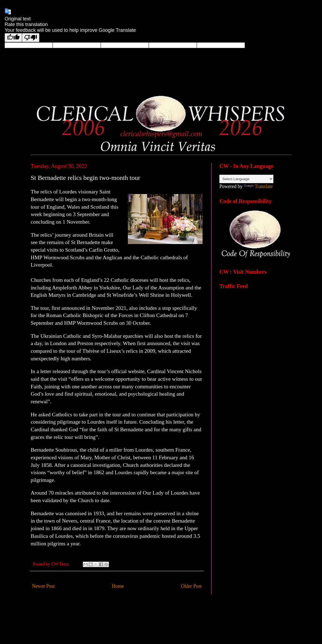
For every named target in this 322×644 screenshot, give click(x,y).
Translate (258, 186)
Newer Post (43, 586)
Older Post (192, 586)
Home (118, 586)
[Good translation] (13, 38)
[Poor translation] (31, 38)
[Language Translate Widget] (246, 179)
